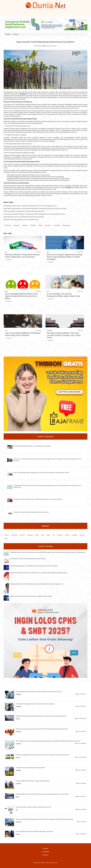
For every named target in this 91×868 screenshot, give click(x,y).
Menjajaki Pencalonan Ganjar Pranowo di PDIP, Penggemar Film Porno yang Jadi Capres (38, 499)
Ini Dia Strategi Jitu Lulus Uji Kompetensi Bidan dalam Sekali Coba (63, 295)
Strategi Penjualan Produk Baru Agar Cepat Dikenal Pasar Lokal (33, 807)
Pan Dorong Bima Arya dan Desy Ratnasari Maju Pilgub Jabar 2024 (34, 831)
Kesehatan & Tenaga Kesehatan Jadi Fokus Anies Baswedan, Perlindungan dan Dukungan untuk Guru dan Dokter (35, 209)
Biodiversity (8, 225)
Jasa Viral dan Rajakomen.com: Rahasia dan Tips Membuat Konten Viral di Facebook (34, 566)
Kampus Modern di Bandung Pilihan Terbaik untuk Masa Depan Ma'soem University (39, 692)
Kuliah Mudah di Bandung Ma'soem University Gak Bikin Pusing (21, 220)
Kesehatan (60, 535)
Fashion (7, 535)
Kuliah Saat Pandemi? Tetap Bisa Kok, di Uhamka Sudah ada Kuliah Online (24, 211)
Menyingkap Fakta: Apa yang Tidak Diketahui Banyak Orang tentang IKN (24, 217)
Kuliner (37, 535)
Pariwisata (22, 535)
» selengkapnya (8, 260)
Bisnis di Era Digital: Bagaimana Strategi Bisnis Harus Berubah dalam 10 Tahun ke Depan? (65, 257)
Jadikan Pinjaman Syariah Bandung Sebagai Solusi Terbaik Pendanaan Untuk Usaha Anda (41, 716)
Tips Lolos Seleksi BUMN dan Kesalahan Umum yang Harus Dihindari (23, 334)
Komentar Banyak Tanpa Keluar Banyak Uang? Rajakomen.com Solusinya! (22, 256)
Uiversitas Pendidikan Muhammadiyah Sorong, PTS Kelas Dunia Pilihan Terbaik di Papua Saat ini (42, 755)
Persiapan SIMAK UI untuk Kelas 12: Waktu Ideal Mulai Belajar (33, 781)
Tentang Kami (45, 852)
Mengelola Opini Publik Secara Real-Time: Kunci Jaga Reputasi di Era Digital (31, 596)
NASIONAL (16, 34)
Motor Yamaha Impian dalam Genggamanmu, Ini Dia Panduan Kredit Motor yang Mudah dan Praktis (41, 473)
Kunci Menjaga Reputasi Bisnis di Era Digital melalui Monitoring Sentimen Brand (21, 296)
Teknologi (25, 225)
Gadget (48, 535)
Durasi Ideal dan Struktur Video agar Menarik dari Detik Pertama (28, 559)
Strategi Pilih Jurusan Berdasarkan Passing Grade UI (30, 768)
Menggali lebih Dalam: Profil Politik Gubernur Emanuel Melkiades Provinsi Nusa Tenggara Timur (37, 584)
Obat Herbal (14, 535)
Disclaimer (45, 855)
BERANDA (8, 34)
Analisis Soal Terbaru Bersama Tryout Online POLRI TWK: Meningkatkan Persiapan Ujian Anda (42, 729)
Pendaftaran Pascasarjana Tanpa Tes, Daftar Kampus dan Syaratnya (35, 704)
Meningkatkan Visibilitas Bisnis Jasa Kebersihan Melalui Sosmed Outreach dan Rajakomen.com (30, 206)
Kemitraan (48, 225)
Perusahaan (57, 225)
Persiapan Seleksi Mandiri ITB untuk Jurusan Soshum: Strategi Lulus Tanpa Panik (64, 335)
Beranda (45, 848)
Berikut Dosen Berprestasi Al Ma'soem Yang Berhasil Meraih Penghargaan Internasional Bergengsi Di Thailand (34, 214)
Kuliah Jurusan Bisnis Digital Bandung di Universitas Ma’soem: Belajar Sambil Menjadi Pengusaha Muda (44, 819)
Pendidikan (33, 225)
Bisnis (6, 291)
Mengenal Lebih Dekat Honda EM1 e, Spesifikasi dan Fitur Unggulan (32, 446)
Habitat (41, 225)
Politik (43, 535)
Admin (55, 46)
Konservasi (17, 225)
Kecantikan (30, 535)
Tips (6, 252)
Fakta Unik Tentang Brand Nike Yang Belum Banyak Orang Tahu (31, 512)
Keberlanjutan (66, 225)
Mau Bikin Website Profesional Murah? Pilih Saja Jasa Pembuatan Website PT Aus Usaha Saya (42, 794)
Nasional (67, 535)
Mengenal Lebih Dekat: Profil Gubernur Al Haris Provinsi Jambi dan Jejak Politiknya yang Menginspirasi (39, 573)
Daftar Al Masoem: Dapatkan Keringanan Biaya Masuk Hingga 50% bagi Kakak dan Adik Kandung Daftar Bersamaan (48, 741)
